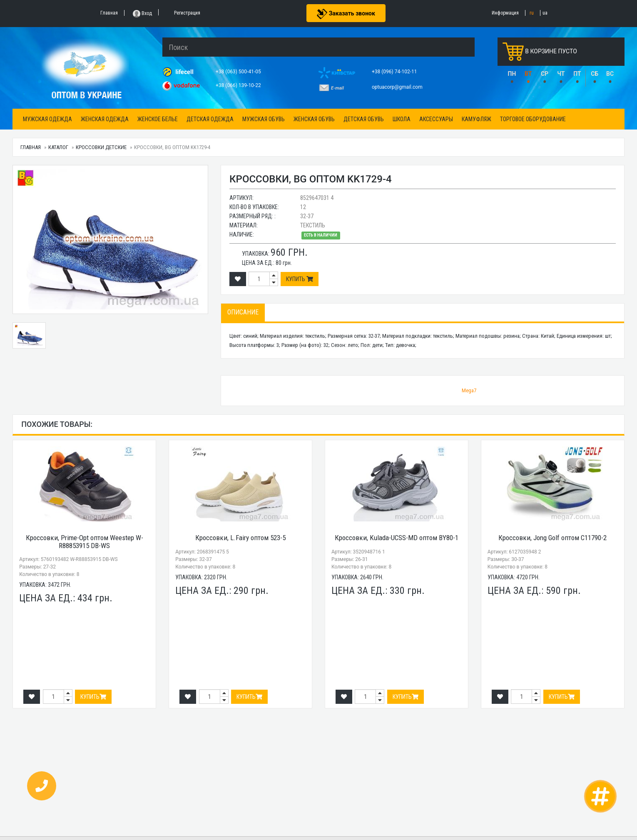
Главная (31, 147)
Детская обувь (364, 119)
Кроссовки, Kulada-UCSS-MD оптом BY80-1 (397, 538)
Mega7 (469, 390)
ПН (512, 74)
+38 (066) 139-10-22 (239, 85)
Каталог (58, 147)
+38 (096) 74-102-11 (395, 72)
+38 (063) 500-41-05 (239, 72)
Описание (243, 312)
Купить (300, 279)
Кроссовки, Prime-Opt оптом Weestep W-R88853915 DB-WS (85, 542)
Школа (402, 119)
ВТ (528, 74)
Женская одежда (105, 119)
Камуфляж (477, 119)
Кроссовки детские (101, 147)
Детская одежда (210, 119)
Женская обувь (314, 119)
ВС (610, 74)
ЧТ (561, 74)
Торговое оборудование (533, 119)
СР (545, 74)
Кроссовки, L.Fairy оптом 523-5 (240, 538)
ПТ (577, 74)
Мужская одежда (47, 119)
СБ (595, 74)
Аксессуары (436, 119)
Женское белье (158, 119)
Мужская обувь (264, 119)
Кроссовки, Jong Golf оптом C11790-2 (552, 538)
